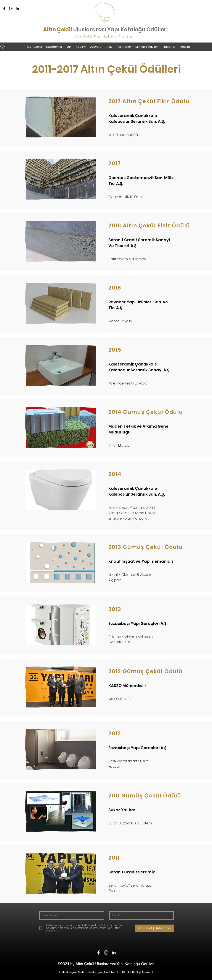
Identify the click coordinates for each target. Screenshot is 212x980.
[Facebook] (4, 9)
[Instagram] (11, 9)
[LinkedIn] (17, 9)
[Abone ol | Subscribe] (154, 928)
